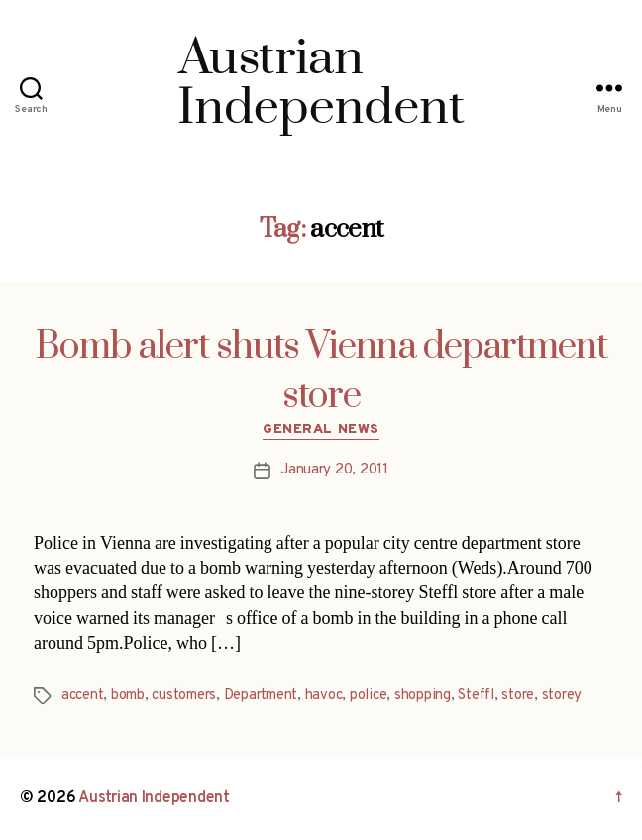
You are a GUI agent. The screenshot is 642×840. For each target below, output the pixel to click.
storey (562, 696)
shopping (423, 696)
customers (184, 696)
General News (321, 429)
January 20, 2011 (334, 470)
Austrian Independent (154, 798)
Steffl (476, 696)
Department (261, 696)
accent (82, 696)
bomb (128, 696)
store (518, 696)
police (368, 696)
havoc (324, 696)
